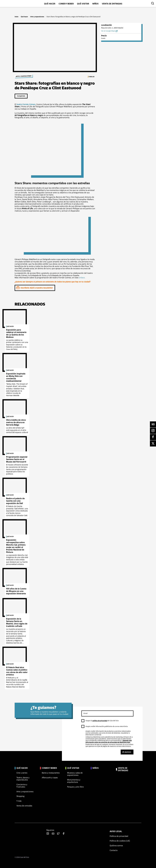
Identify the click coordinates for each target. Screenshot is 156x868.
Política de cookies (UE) (120, 841)
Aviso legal (116, 831)
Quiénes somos (116, 846)
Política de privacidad (119, 836)
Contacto (114, 850)
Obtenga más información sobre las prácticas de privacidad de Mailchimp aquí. (109, 741)
